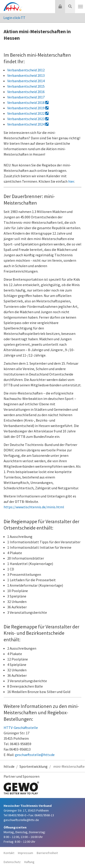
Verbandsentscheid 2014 (26, 81)
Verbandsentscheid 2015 (26, 86)
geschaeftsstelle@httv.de (35, 755)
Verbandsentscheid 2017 (26, 97)
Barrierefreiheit (47, 853)
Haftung (29, 862)
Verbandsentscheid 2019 (28, 108)
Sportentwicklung (34, 766)
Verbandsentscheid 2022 (28, 113)
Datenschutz (12, 862)
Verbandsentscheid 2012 (26, 70)
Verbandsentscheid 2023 (28, 119)
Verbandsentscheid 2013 (26, 75)
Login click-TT (14, 18)
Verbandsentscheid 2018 (28, 103)
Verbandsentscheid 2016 (26, 92)
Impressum (25, 853)
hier (71, 181)
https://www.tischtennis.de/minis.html (34, 507)
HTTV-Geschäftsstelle (21, 728)
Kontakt (9, 853)
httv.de (9, 766)
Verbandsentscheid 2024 (28, 124)
